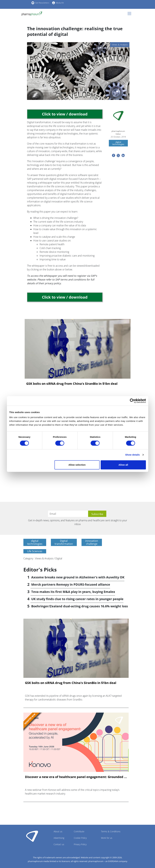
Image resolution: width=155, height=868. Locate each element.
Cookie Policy (80, 838)
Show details (132, 455)
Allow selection (77, 465)
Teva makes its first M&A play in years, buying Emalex (73, 592)
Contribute (79, 831)
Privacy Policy (80, 844)
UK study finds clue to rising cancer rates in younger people (77, 599)
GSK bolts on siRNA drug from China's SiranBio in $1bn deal (72, 384)
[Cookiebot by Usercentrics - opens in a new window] (132, 401)
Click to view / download (65, 114)
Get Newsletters (42, 3)
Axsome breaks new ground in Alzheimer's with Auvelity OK (78, 577)
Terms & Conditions (111, 831)
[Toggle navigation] (130, 14)
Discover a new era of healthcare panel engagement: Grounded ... (76, 777)
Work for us (107, 838)
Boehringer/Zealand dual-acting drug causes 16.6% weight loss (80, 606)
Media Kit (60, 3)
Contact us (59, 844)
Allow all (123, 465)
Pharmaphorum (32, 836)
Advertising (59, 838)
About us (58, 831)
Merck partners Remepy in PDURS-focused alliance (71, 584)
